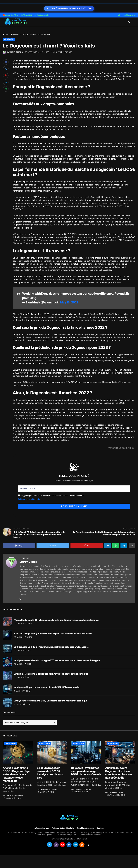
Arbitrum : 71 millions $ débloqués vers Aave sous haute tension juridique (51, 673)
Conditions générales (86, 828)
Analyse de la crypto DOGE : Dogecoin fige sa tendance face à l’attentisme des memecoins (16, 774)
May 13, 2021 (69, 302)
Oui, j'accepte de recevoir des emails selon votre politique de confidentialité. (51, 495)
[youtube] (63, 844)
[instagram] (56, 844)
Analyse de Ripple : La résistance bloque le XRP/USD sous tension (47, 687)
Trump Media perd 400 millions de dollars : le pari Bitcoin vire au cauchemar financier (57, 620)
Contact (100, 828)
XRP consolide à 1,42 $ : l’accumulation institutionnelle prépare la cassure (51, 646)
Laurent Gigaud (15, 52)
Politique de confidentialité (29, 499)
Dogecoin (15, 34)
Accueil (5, 34)
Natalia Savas (117, 792)
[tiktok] (88, 844)
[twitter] (50, 844)
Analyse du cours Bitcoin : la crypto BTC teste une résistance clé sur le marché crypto (57, 660)
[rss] (82, 844)
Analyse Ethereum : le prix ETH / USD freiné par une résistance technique (51, 700)
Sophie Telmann (15, 796)
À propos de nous (42, 828)
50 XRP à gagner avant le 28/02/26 (69, 8)
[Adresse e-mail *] (74, 489)
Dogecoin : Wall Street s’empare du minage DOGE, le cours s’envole (86, 771)
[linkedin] (69, 844)
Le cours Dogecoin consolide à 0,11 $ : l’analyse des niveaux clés (50, 772)
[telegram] (75, 844)
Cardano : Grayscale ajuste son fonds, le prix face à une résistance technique (53, 633)
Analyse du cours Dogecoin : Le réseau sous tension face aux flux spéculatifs (119, 772)
